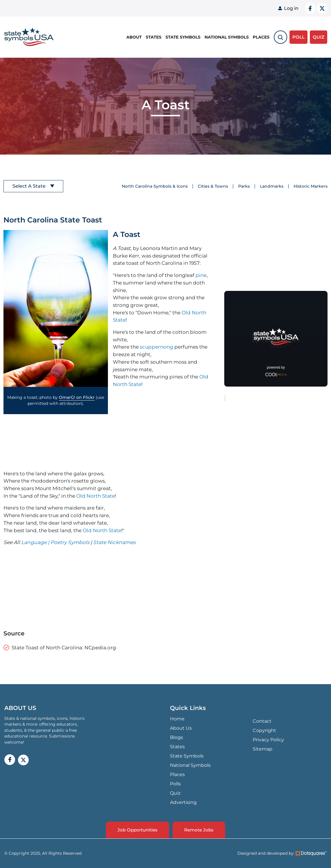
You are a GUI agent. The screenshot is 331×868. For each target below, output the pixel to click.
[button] (56, 308)
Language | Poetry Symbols (56, 542)
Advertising (183, 802)
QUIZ (319, 37)
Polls (175, 784)
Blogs (177, 737)
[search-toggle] (281, 37)
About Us (181, 728)
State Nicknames (114, 542)
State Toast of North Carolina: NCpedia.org (64, 647)
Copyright (264, 730)
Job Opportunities (138, 830)
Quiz (175, 793)
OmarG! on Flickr (77, 397)
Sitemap (263, 749)
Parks (244, 186)
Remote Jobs (199, 830)
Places (261, 37)
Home (177, 719)
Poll (299, 37)
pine (201, 275)
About (134, 37)
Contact (262, 721)
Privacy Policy (268, 740)
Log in (291, 8)
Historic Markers (311, 186)
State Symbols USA (29, 37)
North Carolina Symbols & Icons (155, 186)
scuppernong (157, 347)
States (153, 37)
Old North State (96, 496)
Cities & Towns (213, 186)
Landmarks (272, 186)
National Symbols (227, 37)
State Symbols (183, 37)
